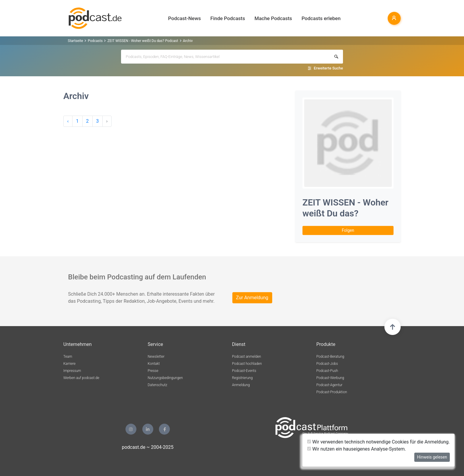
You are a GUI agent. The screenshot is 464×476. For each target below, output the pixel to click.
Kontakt (154, 364)
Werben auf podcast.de (81, 378)
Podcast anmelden (246, 357)
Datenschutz (157, 385)
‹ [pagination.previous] (68, 121)
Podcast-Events (244, 371)
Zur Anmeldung (252, 298)
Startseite (75, 41)
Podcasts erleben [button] (321, 18)
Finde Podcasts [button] (228, 18)
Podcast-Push (327, 371)
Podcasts (95, 41)
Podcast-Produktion (332, 392)
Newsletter (156, 357)
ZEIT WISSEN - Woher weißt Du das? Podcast (143, 41)
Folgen (348, 230)
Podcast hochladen (247, 364)
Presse (153, 371)
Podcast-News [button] (185, 18)
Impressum (72, 371)
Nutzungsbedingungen (165, 378)
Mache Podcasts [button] (273, 18)
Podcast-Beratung (330, 357)
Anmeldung (241, 385)
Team (68, 357)
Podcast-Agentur (329, 385)
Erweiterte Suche (328, 68)
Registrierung (242, 378)
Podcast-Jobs (327, 364)
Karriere (69, 364)
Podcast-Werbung (330, 378)
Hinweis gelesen (432, 457)
